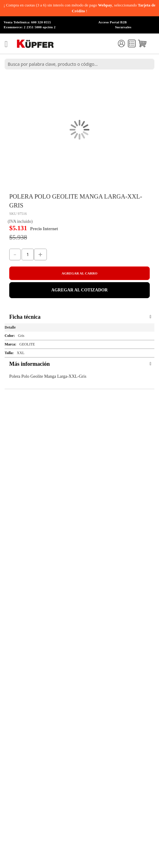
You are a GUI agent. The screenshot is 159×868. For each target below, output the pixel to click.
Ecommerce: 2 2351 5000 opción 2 (30, 27)
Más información (29, 364)
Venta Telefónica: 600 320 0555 (27, 22)
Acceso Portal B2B (112, 22)
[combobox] (79, 64)
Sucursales (123, 27)
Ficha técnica (25, 317)
